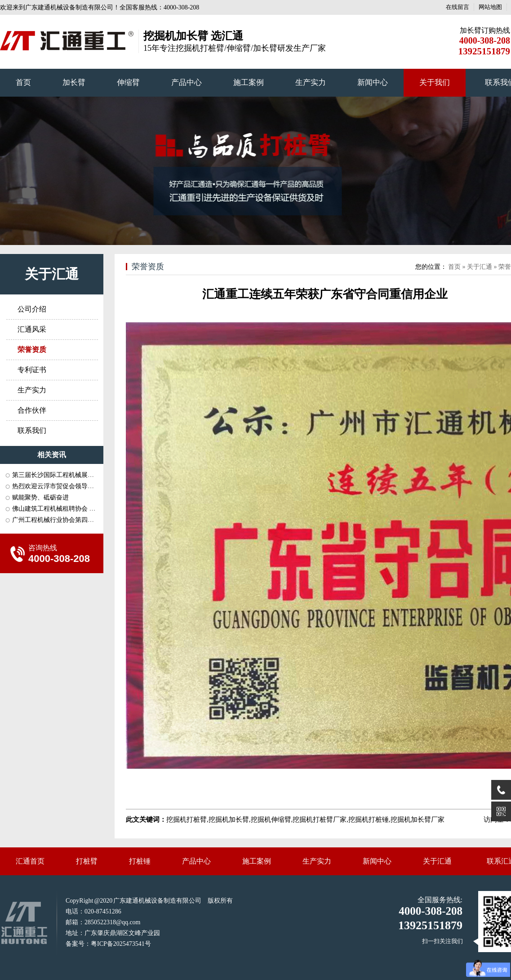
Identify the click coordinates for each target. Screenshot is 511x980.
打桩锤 (140, 861)
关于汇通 (52, 274)
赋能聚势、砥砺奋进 (40, 497)
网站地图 (490, 7)
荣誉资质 (148, 267)
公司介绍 (32, 309)
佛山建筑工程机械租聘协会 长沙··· (59, 509)
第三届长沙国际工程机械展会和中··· (62, 475)
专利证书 (32, 370)
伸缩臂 (128, 82)
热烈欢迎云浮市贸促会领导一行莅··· (62, 486)
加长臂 (74, 82)
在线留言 (458, 7)
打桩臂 (87, 861)
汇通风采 (32, 329)
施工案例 (249, 82)
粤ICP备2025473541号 (121, 944)
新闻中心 (373, 82)
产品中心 (187, 82)
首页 (23, 82)
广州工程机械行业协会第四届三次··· (62, 520)
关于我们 (435, 82)
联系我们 (32, 430)
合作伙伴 (32, 410)
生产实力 (311, 82)
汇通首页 (30, 861)
